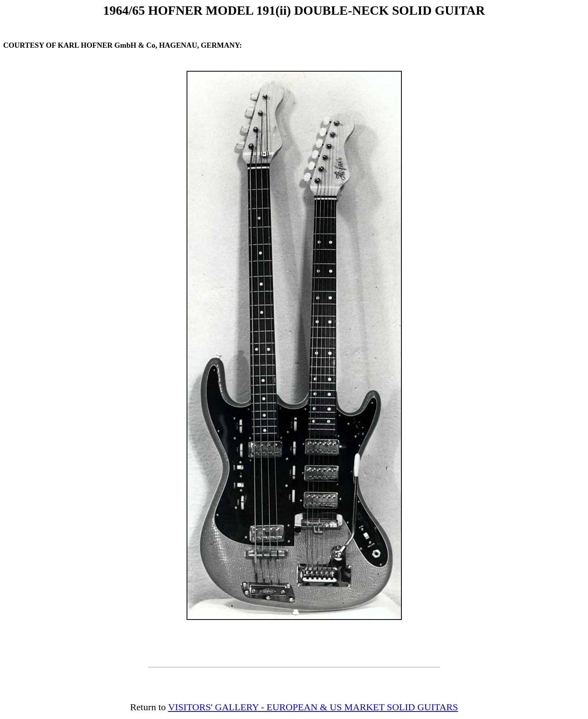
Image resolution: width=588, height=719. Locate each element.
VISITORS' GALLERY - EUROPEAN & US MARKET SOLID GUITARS (313, 707)
